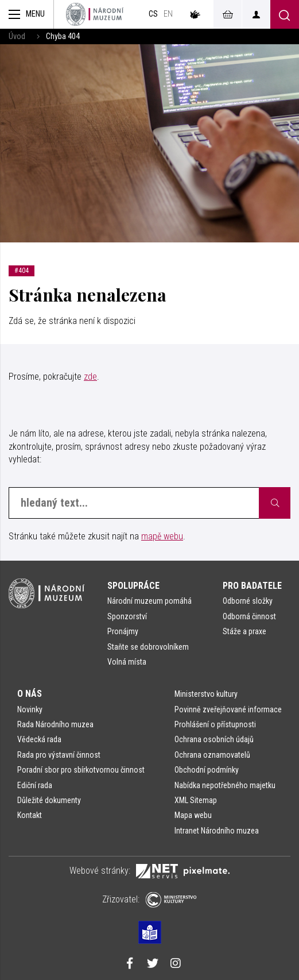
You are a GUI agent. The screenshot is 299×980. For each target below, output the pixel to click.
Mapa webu (193, 815)
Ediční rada (35, 785)
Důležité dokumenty (49, 800)
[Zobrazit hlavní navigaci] (27, 14)
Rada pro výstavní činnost (59, 755)
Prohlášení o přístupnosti (215, 724)
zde (90, 377)
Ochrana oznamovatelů (212, 755)
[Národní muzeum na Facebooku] (130, 964)
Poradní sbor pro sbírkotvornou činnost (81, 770)
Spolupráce (133, 586)
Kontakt (30, 815)
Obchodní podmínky (207, 770)
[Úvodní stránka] (95, 14)
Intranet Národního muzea (217, 831)
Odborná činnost (249, 616)
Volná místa (127, 662)
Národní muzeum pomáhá (149, 601)
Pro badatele (252, 586)
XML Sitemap (196, 800)
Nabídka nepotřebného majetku (225, 785)
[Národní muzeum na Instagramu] (176, 964)
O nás (30, 694)
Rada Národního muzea (55, 724)
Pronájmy (123, 631)
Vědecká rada (39, 739)
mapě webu (162, 536)
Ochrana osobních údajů (214, 739)
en (168, 14)
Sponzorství (127, 616)
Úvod (17, 36)
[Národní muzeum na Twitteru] (153, 964)
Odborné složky (248, 601)
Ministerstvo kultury (206, 694)
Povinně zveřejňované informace (228, 709)
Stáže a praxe (244, 631)
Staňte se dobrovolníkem (148, 647)
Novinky (30, 709)
